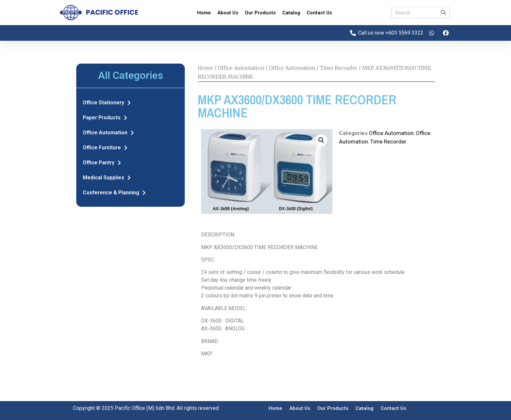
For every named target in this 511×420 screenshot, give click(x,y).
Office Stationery (107, 103)
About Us (228, 13)
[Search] (444, 13)
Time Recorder (339, 68)
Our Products (260, 13)
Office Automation (108, 133)
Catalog (291, 13)
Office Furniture (105, 148)
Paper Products (105, 118)
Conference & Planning (114, 193)
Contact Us (319, 13)
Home (204, 13)
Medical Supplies (107, 178)
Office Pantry (102, 163)
